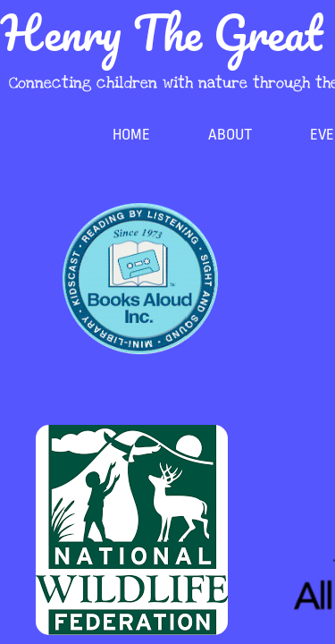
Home (131, 135)
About (230, 135)
